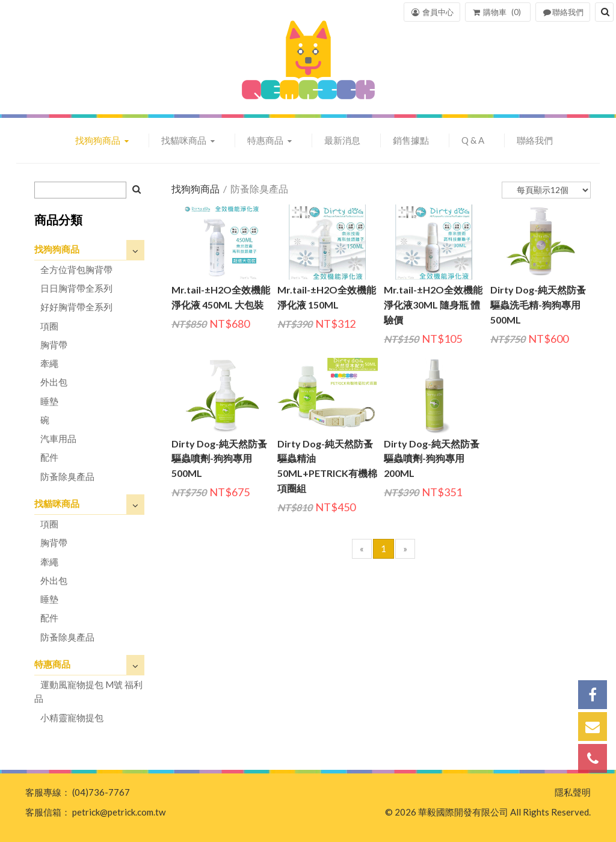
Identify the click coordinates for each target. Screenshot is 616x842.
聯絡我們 (535, 140)
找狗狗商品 (99, 140)
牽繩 (49, 363)
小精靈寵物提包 (72, 718)
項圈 (49, 326)
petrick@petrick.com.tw (119, 812)
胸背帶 (54, 345)
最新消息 (342, 140)
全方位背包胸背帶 (76, 269)
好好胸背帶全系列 (76, 307)
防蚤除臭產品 (67, 476)
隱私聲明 (573, 792)
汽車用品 (58, 438)
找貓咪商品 (185, 140)
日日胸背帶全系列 (76, 288)
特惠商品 (266, 140)
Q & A (473, 140)
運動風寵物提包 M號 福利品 (88, 691)
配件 (49, 457)
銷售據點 (411, 140)
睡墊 (49, 401)
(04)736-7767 (101, 792)
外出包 (54, 382)
